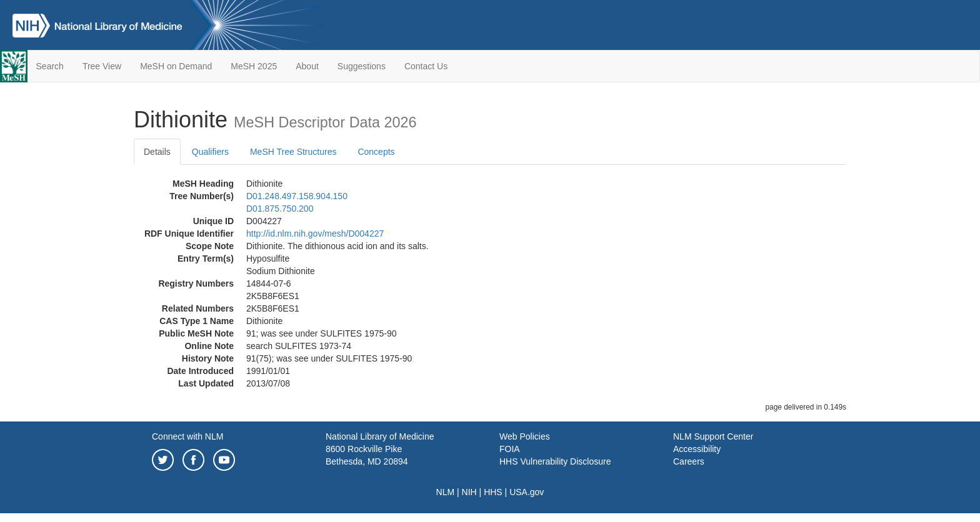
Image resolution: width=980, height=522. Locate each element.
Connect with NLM (187, 436)
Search (50, 66)
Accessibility (697, 449)
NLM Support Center (713, 436)
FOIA (510, 449)
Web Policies (525, 436)
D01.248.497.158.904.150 (297, 196)
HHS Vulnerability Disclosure (555, 461)
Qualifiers (210, 152)
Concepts (376, 152)
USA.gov (527, 492)
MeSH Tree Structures (293, 152)
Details (157, 152)
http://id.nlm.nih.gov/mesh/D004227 (315, 234)
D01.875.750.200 (280, 209)
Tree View (102, 66)
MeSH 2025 (254, 66)
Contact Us (426, 66)
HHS (493, 492)
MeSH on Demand (176, 66)
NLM (446, 492)
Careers (689, 461)
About (307, 66)
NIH (469, 492)
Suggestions (362, 66)
